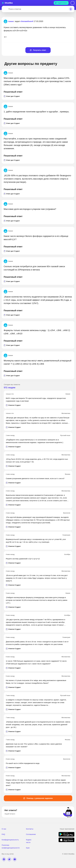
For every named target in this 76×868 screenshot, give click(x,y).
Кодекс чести (29, 841)
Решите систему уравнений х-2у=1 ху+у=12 (23, 559)
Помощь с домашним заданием (38, 798)
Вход (73, 3)
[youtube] (15, 859)
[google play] (66, 836)
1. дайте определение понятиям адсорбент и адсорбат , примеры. (37, 112)
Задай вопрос (61, 3)
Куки (28, 848)
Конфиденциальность (10, 840)
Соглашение (31, 834)
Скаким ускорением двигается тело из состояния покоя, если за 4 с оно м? (35, 478)
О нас (4, 829)
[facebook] (4, 859)
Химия (8, 73)
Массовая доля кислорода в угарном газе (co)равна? (30, 209)
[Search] (5, 9)
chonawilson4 (27, 21)
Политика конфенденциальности (11, 846)
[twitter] (9, 859)
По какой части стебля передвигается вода (23, 763)
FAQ (3, 834)
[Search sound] (71, 9)
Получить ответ (38, 50)
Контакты (30, 829)
